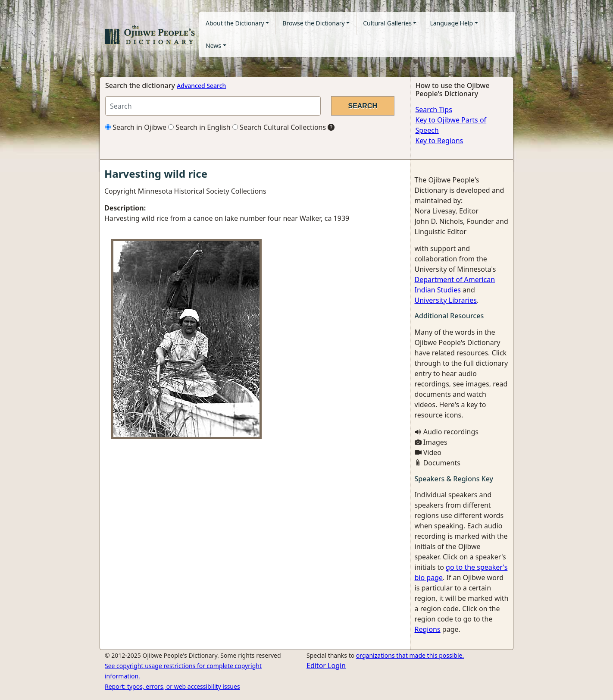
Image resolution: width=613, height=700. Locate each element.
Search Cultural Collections (279, 127)
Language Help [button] (451, 23)
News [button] (213, 46)
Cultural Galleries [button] (387, 23)
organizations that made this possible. (410, 655)
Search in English (199, 127)
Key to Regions (439, 141)
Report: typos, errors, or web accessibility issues (172, 686)
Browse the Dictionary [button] (313, 23)
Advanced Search (201, 86)
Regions (428, 629)
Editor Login (326, 665)
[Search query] (213, 106)
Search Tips (434, 110)
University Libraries (446, 300)
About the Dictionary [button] (235, 23)
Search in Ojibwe (136, 127)
